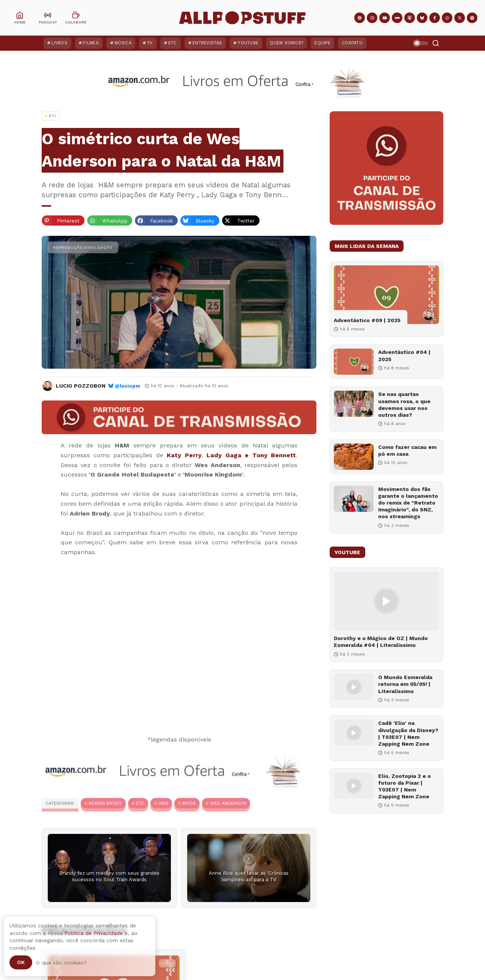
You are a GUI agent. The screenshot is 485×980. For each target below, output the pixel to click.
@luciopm (128, 386)
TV (150, 43)
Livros (59, 43)
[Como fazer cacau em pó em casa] (354, 457)
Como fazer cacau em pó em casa (407, 450)
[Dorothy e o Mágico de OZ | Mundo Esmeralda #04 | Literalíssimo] (386, 601)
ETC (173, 43)
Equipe (322, 43)
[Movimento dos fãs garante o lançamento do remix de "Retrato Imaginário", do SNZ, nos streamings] (354, 499)
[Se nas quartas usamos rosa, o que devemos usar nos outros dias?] (354, 404)
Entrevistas (207, 43)
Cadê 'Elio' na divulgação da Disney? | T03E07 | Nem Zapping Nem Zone (408, 733)
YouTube (248, 43)
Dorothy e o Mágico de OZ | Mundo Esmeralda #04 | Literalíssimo (381, 642)
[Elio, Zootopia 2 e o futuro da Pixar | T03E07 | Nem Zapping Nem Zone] (354, 786)
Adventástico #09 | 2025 (367, 320)
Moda (189, 803)
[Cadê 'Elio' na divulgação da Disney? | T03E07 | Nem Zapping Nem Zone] (354, 733)
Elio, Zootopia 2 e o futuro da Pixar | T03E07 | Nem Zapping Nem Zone (404, 786)
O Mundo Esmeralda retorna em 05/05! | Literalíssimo (405, 684)
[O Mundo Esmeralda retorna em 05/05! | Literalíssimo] (354, 687)
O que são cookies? (61, 963)
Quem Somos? (286, 43)
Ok (21, 962)
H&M (163, 803)
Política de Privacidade (94, 933)
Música (123, 43)
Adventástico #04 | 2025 (404, 355)
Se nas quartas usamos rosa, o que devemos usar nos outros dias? (404, 404)
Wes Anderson (228, 803)
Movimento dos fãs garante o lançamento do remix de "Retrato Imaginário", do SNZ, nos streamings (408, 503)
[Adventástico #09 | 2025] (386, 295)
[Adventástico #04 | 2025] (354, 362)
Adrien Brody (105, 803)
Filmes (91, 43)
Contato (352, 43)
